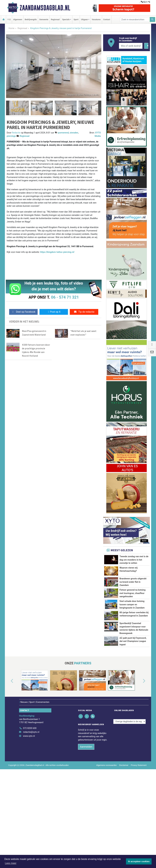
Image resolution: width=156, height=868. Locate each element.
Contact (107, 19)
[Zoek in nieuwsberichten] (135, 19)
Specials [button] (66, 19)
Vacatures (96, 19)
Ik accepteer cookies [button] (139, 861)
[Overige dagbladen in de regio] (129, 786)
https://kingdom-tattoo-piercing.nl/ (57, 252)
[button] (8, 108)
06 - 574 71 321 (65, 297)
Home (12, 28)
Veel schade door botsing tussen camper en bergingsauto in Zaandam (132, 615)
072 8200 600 (30, 793)
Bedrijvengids (31, 19)
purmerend (63, 133)
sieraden (74, 133)
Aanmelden (86, 811)
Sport (76, 19)
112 (9, 19)
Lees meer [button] (11, 863)
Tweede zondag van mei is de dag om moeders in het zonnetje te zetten (134, 560)
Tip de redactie (84, 312)
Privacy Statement (139, 830)
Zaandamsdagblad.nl (45, 8)
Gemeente (44, 19)
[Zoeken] (152, 19)
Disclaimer (124, 830)
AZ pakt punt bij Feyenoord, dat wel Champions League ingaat (133, 692)
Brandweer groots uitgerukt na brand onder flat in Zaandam (133, 582)
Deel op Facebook (23, 312)
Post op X (54, 312)
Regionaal (55, 19)
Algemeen (18, 19)
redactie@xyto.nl (31, 797)
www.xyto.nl (29, 800)
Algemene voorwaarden (106, 830)
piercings (11, 136)
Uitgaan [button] (84, 19)
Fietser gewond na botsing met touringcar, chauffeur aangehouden (132, 593)
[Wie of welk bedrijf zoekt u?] (131, 46)
